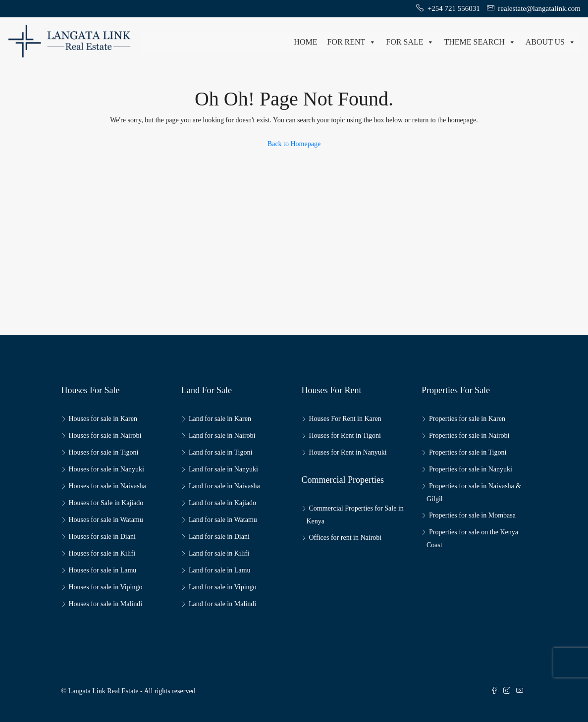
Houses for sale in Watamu (106, 520)
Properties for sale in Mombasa (472, 515)
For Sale (410, 42)
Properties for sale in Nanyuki (471, 469)
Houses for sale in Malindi (106, 604)
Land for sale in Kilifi (219, 553)
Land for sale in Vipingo (223, 587)
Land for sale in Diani (219, 537)
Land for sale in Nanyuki (223, 469)
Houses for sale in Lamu (103, 570)
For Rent (351, 42)
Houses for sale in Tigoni (104, 452)
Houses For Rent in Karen (345, 419)
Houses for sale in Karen (103, 419)
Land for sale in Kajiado (222, 503)
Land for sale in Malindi (222, 604)
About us (551, 42)
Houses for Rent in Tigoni (345, 436)
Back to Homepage (294, 144)
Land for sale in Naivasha (224, 486)
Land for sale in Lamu (219, 570)
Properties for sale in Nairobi (469, 436)
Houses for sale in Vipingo (106, 587)
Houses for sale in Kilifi (102, 553)
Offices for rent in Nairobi (346, 538)
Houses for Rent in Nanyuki (348, 452)
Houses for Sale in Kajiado (106, 503)
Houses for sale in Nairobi (105, 436)
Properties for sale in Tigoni (468, 452)
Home (305, 42)
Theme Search (480, 42)
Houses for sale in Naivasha (107, 486)
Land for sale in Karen (220, 419)
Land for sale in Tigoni (220, 452)
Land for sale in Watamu (223, 520)
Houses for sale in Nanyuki (107, 469)
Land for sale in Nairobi (222, 436)
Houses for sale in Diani (102, 537)
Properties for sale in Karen (467, 419)
